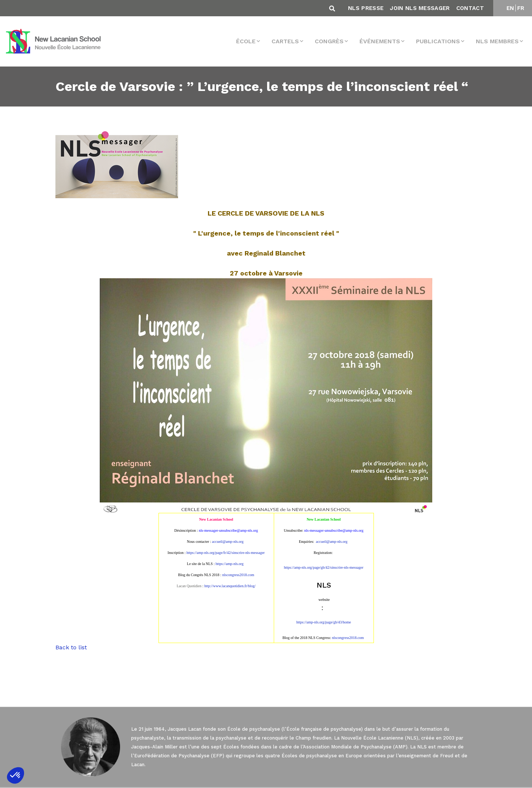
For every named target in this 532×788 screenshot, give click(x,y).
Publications (438, 41)
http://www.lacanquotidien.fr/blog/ (230, 586)
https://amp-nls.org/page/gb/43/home (324, 622)
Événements (380, 41)
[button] (16, 775)
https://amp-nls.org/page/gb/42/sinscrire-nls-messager (323, 567)
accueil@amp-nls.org (228, 542)
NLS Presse (366, 8)
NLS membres (497, 41)
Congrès (329, 41)
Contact (470, 8)
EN (510, 8)
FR (521, 8)
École (246, 41)
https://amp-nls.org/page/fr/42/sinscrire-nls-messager (226, 553)
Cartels (285, 41)
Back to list (71, 647)
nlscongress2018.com (348, 638)
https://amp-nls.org (230, 564)
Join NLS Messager (420, 8)
